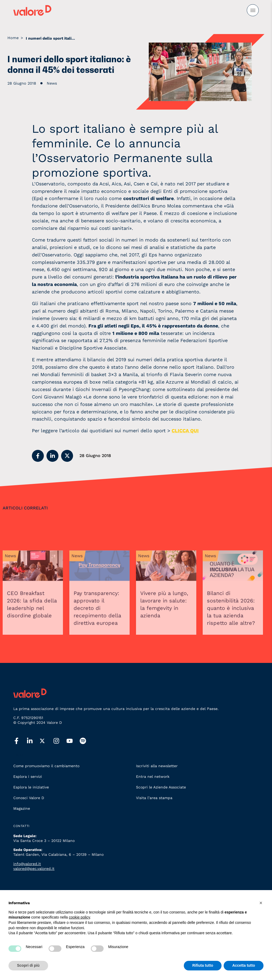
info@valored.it (27, 864)
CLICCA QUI (185, 431)
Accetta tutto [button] (244, 965)
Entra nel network (153, 776)
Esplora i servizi (28, 776)
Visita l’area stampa (154, 798)
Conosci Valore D (29, 798)
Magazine (22, 808)
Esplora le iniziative (31, 787)
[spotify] (86, 741)
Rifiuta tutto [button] (203, 965)
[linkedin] (33, 741)
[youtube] (73, 741)
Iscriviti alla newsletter (157, 766)
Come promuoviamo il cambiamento (46, 766)
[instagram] (60, 741)
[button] (38, 456)
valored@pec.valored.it (34, 869)
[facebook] (20, 741)
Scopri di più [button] (28, 965)
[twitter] (46, 741)
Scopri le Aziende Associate (161, 787)
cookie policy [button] (79, 917)
